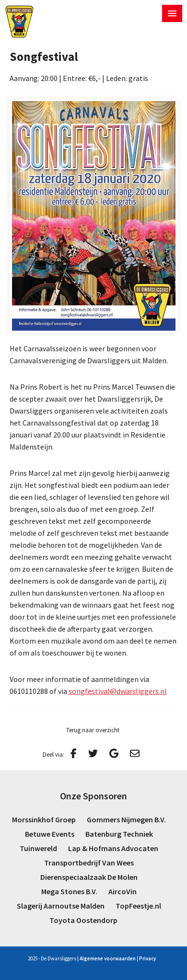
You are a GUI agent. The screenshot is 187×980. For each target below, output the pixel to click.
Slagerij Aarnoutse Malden (61, 906)
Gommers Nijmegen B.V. (126, 819)
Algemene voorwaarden (108, 958)
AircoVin (123, 891)
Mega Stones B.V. (69, 891)
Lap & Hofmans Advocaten (113, 848)
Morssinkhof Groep (44, 819)
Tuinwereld (38, 848)
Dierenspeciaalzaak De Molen (89, 877)
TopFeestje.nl (138, 906)
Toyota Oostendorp (83, 920)
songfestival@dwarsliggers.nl (118, 691)
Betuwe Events (50, 834)
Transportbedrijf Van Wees (89, 863)
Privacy (147, 958)
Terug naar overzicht (93, 730)
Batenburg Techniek (119, 834)
